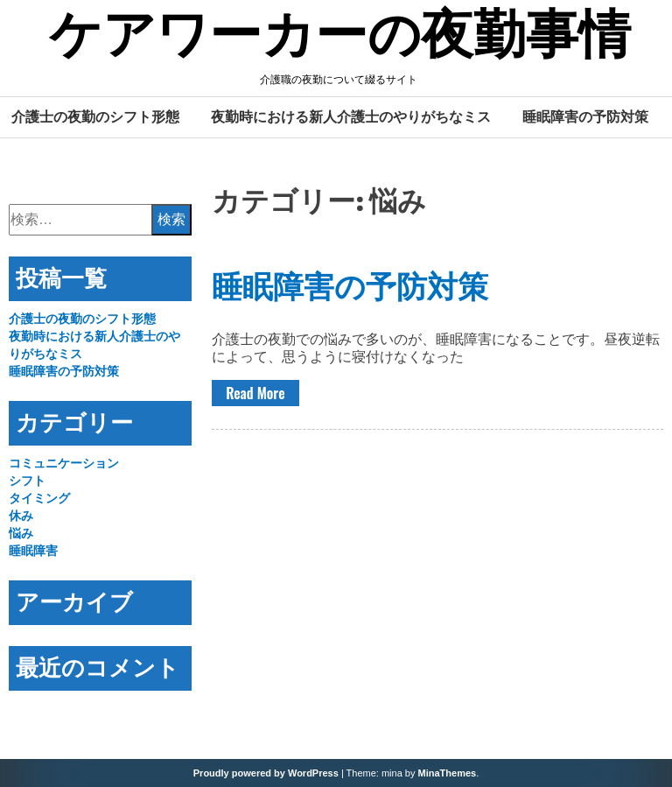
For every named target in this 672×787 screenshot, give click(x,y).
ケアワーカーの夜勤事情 (340, 38)
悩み (21, 533)
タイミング (39, 498)
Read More (255, 393)
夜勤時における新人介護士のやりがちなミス (351, 116)
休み (21, 516)
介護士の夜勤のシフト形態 (95, 116)
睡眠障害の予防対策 (585, 116)
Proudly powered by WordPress (266, 773)
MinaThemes (448, 773)
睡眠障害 (33, 551)
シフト (27, 481)
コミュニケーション (64, 463)
